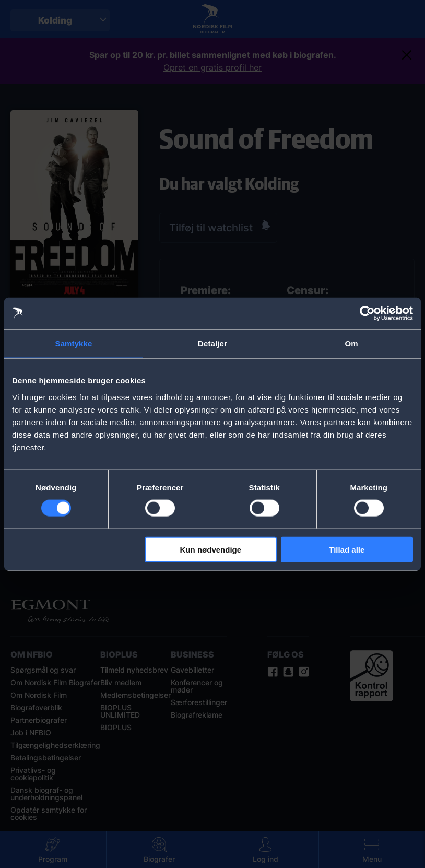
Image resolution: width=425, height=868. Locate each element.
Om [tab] (351, 343)
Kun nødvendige (211, 549)
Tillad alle (347, 549)
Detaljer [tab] (212, 343)
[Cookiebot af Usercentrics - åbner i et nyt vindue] (367, 313)
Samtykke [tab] (74, 343)
